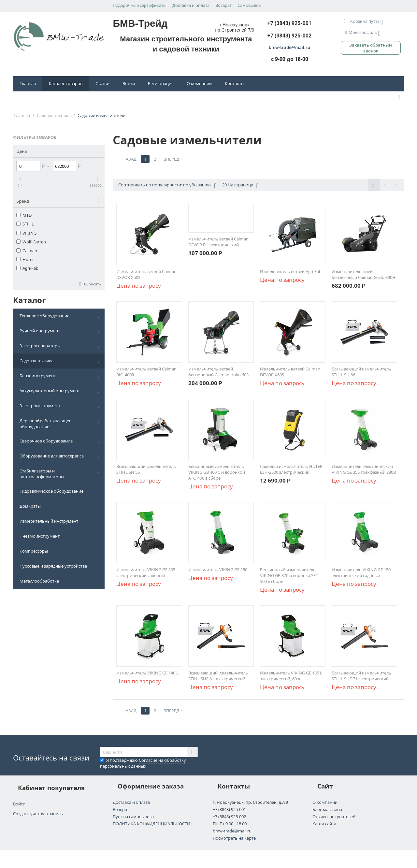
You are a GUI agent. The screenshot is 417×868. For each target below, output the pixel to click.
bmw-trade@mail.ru (232, 831)
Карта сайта (324, 824)
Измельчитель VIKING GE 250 (218, 570)
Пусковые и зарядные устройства (53, 566)
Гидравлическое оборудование (51, 491)
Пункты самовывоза (133, 817)
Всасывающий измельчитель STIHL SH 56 (146, 469)
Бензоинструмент (38, 376)
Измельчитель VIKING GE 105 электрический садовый (146, 572)
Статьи (102, 83)
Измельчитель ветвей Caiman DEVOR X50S (146, 274)
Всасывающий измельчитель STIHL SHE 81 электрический (218, 676)
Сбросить (92, 284)
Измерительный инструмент (49, 521)
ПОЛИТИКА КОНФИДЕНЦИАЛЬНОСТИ (151, 824)
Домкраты (30, 506)
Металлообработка (39, 581)
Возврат (223, 5)
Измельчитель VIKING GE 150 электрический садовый (361, 572)
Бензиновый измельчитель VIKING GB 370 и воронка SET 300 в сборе (289, 575)
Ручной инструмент (40, 331)
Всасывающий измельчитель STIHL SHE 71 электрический (361, 676)
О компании (199, 83)
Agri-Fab (27, 268)
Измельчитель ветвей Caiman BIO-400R (146, 372)
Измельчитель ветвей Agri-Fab (291, 271)
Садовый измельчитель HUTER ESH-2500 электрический (291, 469)
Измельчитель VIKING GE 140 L (147, 673)
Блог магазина (327, 809)
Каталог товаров (66, 83)
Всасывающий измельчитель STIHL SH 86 (361, 372)
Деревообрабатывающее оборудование (45, 424)
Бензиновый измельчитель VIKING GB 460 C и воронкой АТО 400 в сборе (217, 472)
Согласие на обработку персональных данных (143, 763)
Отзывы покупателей (334, 817)
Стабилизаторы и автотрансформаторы (42, 474)
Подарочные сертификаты (140, 5)
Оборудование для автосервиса (52, 456)
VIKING (26, 233)
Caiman (27, 251)
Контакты (235, 83)
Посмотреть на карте (234, 838)
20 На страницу (240, 186)
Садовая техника (36, 361)
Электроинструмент (40, 406)
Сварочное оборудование (46, 441)
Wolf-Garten (31, 242)
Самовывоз (249, 5)
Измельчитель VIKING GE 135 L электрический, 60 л (291, 676)
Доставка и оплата (191, 5)
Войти (129, 83)
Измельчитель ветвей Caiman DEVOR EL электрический (218, 242)
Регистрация (161, 83)
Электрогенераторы (40, 346)
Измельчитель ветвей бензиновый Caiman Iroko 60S (218, 372)
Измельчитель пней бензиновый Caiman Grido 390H (364, 274)
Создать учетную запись (38, 814)
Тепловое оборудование (44, 316)
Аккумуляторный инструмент (50, 391)
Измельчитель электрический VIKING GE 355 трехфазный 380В (364, 469)
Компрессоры (34, 551)
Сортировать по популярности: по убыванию (167, 186)
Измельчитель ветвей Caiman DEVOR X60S (290, 372)
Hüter (25, 259)
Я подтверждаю (143, 763)
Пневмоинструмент (40, 536)
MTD (24, 215)
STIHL (25, 224)
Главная (28, 83)
